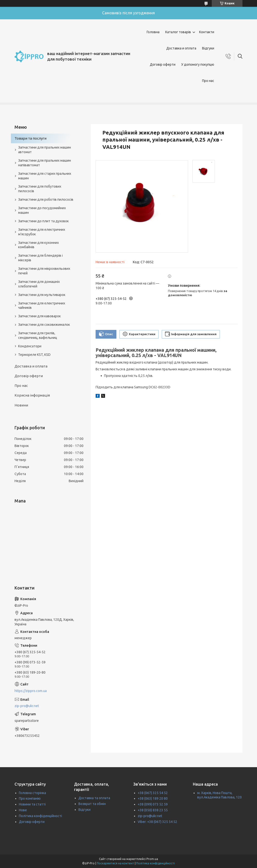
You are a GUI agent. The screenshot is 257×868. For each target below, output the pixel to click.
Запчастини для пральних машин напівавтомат (45, 163)
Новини (21, 405)
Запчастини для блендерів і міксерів (40, 258)
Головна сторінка (32, 793)
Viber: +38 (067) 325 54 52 (157, 822)
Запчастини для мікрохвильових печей (44, 271)
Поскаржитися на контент (115, 863)
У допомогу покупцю (198, 64)
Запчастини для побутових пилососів (40, 189)
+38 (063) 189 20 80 (153, 798)
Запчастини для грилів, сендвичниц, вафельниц (38, 335)
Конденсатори (30, 346)
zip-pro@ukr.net (27, 706)
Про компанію (30, 798)
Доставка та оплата (94, 798)
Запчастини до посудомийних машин (42, 210)
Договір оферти (163, 64)
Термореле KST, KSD (34, 355)
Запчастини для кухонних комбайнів (38, 245)
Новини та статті (32, 804)
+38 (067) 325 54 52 (153, 793)
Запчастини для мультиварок (42, 295)
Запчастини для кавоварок (39, 316)
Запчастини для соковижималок (44, 325)
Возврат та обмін (92, 804)
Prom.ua (152, 859)
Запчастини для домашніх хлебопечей (39, 284)
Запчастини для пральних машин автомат (45, 150)
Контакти (207, 32)
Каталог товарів (178, 32)
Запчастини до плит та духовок (43, 221)
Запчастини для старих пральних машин (45, 176)
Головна (153, 32)
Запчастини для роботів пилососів (46, 199)
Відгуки (208, 48)
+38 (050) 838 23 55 (153, 810)
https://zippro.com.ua (31, 691)
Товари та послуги (30, 138)
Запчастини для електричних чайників (42, 306)
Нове (23, 810)
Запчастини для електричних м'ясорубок (42, 232)
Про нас (208, 81)
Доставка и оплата (181, 48)
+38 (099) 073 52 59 (153, 804)
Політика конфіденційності (40, 816)
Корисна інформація (32, 395)
